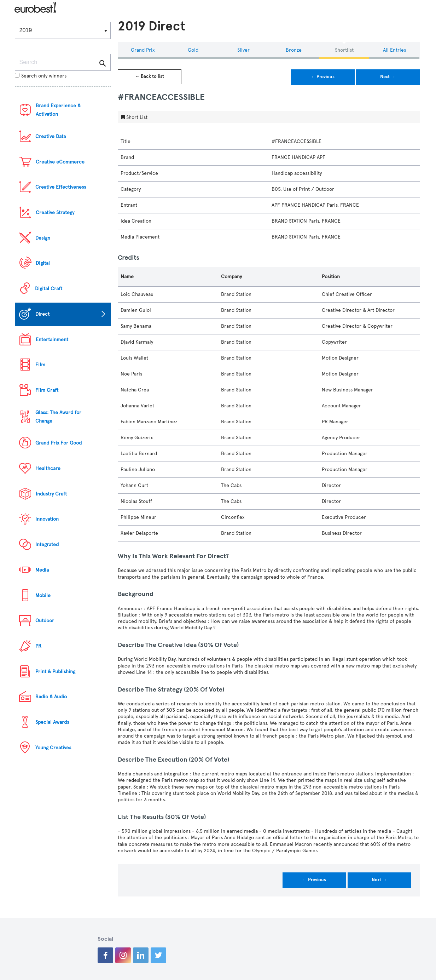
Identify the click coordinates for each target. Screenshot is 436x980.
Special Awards (52, 722)
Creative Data (51, 136)
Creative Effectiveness (61, 187)
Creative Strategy (55, 213)
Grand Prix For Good (59, 443)
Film (40, 365)
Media (42, 570)
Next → (388, 77)
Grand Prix (143, 50)
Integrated (47, 545)
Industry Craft (51, 494)
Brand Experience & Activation (58, 110)
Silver (243, 50)
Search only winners (41, 76)
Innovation (47, 519)
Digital (43, 263)
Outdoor (45, 621)
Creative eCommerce (60, 162)
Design (43, 238)
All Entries (394, 50)
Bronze (294, 50)
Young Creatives (53, 748)
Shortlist (344, 50)
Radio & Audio (51, 697)
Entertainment (52, 340)
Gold (193, 50)
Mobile (43, 595)
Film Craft (47, 390)
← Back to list (150, 76)
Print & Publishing (55, 672)
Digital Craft (49, 289)
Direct (42, 314)
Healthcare (48, 468)
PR (38, 646)
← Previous (323, 77)
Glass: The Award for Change (58, 417)
